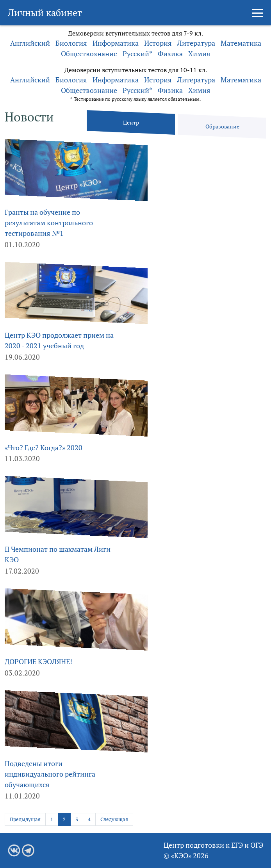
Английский (30, 43)
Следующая (114, 819)
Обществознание (89, 53)
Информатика (116, 43)
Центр (131, 122)
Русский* (137, 53)
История (158, 43)
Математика (241, 43)
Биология (71, 43)
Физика (170, 53)
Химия (199, 53)
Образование (222, 126)
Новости (29, 117)
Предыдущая (25, 819)
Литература (196, 43)
